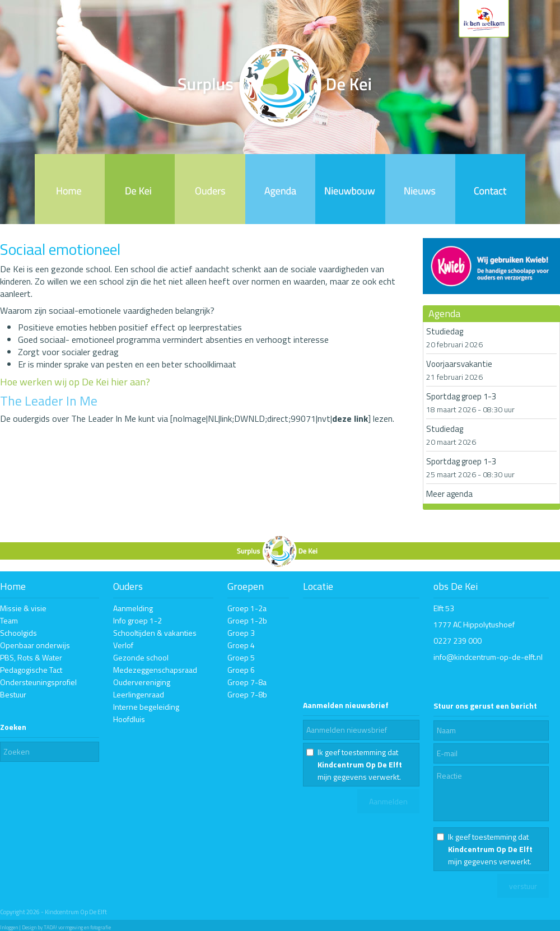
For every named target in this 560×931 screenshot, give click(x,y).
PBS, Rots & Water (31, 657)
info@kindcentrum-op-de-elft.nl (488, 657)
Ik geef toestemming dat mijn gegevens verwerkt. (360, 764)
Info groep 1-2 (137, 620)
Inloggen (9, 927)
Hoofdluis (129, 719)
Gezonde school (141, 657)
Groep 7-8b (247, 694)
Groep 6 (241, 670)
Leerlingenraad (139, 694)
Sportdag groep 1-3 (461, 396)
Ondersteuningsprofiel (38, 682)
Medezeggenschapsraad (155, 670)
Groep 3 (241, 633)
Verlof (123, 645)
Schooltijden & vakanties (155, 633)
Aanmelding (133, 608)
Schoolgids (18, 633)
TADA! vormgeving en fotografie (77, 927)
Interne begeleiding (146, 707)
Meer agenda (449, 494)
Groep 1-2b (247, 620)
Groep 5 (241, 657)
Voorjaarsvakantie (459, 364)
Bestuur (13, 694)
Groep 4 (241, 645)
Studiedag (445, 331)
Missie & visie (23, 608)
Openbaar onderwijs (35, 645)
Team (9, 620)
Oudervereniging (142, 682)
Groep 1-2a (247, 608)
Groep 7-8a (247, 682)
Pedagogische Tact (31, 670)
